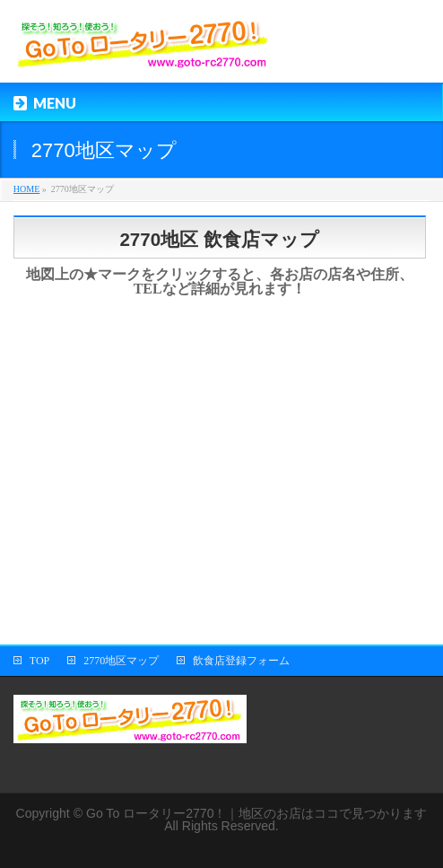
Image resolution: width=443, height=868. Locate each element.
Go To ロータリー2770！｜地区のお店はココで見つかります (257, 813)
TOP (39, 661)
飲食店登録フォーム (241, 661)
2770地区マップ (121, 661)
